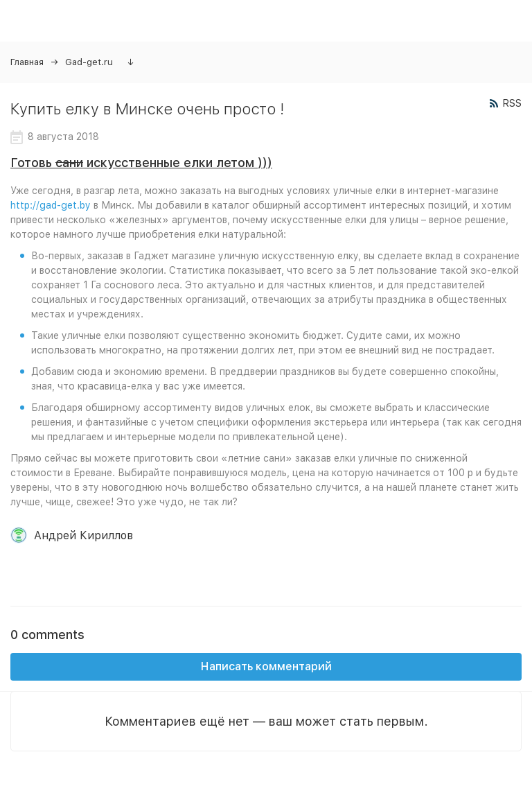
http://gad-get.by (51, 205)
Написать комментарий (266, 666)
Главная (27, 62)
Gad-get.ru (89, 62)
